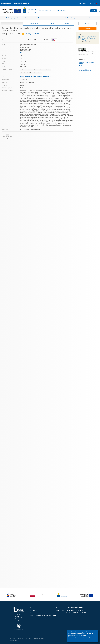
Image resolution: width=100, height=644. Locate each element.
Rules (58, 608)
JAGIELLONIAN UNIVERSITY (74, 608)
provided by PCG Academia (48, 615)
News (32, 608)
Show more (24, 53)
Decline (89, 640)
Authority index (43, 11)
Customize (71, 640)
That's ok (94, 640)
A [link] (83, 3)
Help (94, 11)
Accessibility (13, 640)
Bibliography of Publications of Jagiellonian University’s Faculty (16, 18)
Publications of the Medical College (35, 18)
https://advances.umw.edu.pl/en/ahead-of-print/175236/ (36, 77)
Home (3, 18)
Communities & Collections (58, 11)
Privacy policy (60, 610)
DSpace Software (35, 615)
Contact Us (33, 610)
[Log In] (89, 3)
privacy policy (87, 637)
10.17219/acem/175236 (32, 34)
